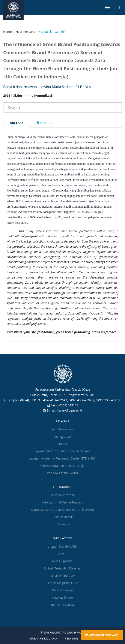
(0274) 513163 (68, 405)
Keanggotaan (63, 437)
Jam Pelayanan (62, 429)
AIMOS (63, 554)
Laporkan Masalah (102, 635)
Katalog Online (62, 597)
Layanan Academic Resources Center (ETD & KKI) (63, 458)
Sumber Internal (63, 495)
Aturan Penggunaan (43, 639)
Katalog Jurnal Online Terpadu (62, 502)
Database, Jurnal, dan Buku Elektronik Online (63, 510)
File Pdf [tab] (45, 123)
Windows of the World (62, 473)
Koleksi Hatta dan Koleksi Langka (63, 466)
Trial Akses (62, 524)
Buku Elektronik (62, 517)
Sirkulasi (62, 444)
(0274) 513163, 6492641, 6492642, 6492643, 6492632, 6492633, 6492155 (71, 400)
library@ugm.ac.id (69, 410)
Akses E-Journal (63, 561)
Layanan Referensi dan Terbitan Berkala (63, 451)
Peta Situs (72, 639)
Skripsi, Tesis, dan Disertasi (63, 568)
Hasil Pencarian (26, 32)
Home (8, 32)
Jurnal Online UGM (62, 576)
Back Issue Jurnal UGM (62, 583)
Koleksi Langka (63, 590)
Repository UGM (62, 605)
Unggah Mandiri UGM (62, 546)
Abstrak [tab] (17, 123)
